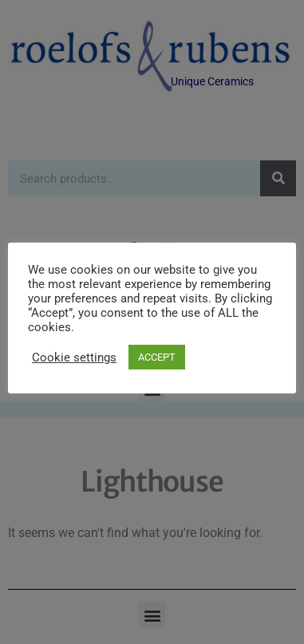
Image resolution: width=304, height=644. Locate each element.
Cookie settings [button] (74, 358)
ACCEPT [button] (157, 357)
